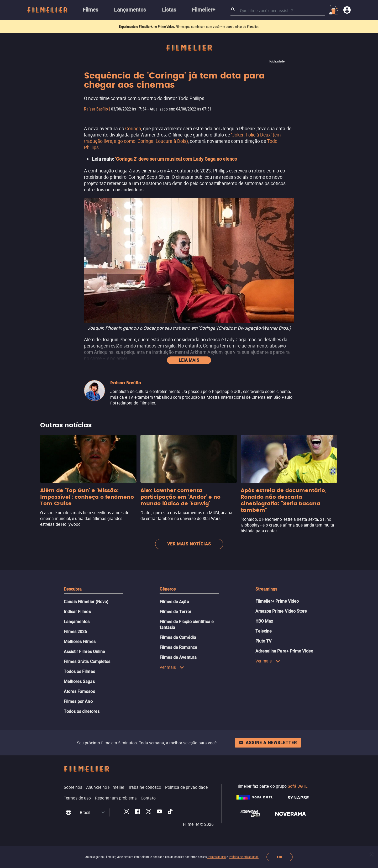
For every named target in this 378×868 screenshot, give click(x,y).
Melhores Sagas (79, 682)
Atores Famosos (79, 691)
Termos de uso (217, 857)
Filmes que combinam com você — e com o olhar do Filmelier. (217, 27)
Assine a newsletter (268, 743)
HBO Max (264, 621)
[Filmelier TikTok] (170, 812)
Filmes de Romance (178, 647)
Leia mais (189, 360)
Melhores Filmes (80, 642)
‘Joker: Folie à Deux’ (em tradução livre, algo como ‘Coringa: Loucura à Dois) (182, 138)
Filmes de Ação (174, 602)
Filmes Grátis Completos (87, 662)
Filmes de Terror (175, 612)
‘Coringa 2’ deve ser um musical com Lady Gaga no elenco (176, 159)
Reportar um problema (116, 798)
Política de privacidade (244, 857)
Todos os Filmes (79, 672)
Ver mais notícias (189, 544)
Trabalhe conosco (145, 787)
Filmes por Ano (78, 701)
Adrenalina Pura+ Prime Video (284, 651)
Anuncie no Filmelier (105, 787)
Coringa (133, 128)
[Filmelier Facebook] (137, 812)
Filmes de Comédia (178, 637)
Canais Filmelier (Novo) (86, 602)
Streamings (266, 589)
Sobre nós (73, 787)
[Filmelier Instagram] (126, 812)
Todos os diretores (82, 711)
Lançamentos (77, 622)
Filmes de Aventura (178, 657)
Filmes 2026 (75, 632)
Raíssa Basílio (96, 109)
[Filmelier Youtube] (159, 812)
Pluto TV (264, 641)
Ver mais (172, 667)
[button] (103, 812)
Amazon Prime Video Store (281, 611)
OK (280, 857)
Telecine (264, 631)
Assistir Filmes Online (85, 652)
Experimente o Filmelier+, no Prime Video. (147, 27)
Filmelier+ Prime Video (277, 601)
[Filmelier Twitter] (148, 812)
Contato (148, 798)
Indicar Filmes (77, 612)
